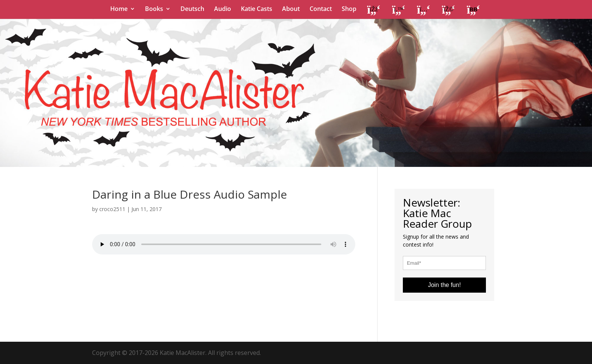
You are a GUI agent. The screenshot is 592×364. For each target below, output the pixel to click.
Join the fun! (444, 285)
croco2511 (112, 209)
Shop (349, 9)
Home (119, 9)
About (291, 9)
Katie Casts (257, 9)
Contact (321, 9)
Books (154, 9)
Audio (223, 9)
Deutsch (192, 9)
